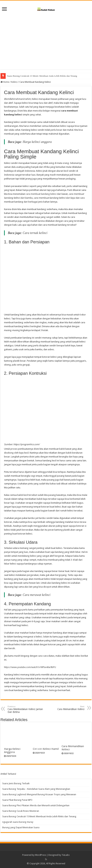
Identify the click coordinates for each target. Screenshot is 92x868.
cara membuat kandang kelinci (41, 194)
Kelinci (14, 82)
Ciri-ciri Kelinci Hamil (46, 749)
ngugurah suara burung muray (18, 822)
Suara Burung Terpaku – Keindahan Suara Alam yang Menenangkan (36, 789)
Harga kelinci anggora (37, 142)
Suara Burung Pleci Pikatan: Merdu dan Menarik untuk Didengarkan (36, 805)
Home (5, 82)
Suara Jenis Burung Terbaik (16, 783)
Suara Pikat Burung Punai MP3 (17, 800)
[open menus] (4, 9)
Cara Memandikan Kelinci (66, 708)
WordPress (41, 855)
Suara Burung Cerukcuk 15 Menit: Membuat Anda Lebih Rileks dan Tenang (39, 816)
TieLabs (66, 855)
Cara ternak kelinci (35, 233)
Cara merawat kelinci (37, 595)
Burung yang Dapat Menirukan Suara (21, 827)
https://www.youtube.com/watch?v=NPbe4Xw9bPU (30, 667)
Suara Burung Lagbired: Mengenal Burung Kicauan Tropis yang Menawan (39, 794)
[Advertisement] (46, 39)
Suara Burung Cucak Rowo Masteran (24, 76)
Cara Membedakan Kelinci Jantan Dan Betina (26, 709)
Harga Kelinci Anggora (12, 750)
